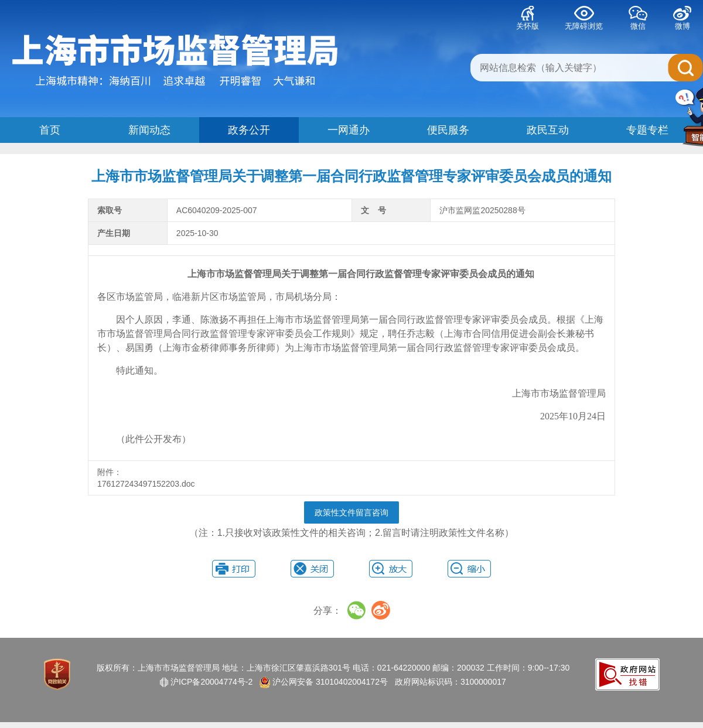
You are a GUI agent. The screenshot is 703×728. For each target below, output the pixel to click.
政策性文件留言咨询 (351, 512)
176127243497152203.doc (147, 484)
